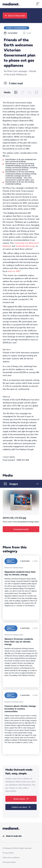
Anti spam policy (9, 862)
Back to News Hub (15, 15)
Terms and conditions (11, 857)
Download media (21, 529)
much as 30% (14, 271)
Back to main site (12, 836)
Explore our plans (21, 807)
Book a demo (21, 799)
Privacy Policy (8, 853)
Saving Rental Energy (25, 246)
